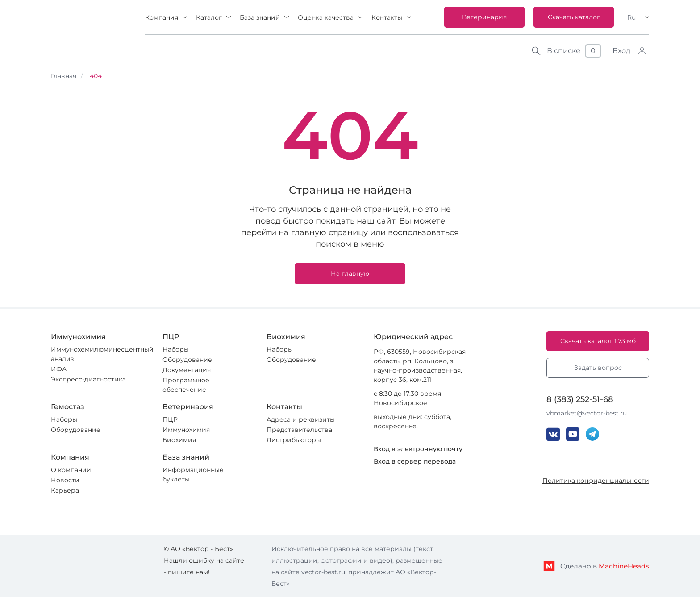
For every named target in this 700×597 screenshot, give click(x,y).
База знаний (260, 17)
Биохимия (179, 440)
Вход (621, 51)
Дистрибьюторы (294, 440)
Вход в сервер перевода (415, 461)
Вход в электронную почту (418, 449)
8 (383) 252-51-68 (580, 399)
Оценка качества (326, 17)
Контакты (387, 17)
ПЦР (170, 419)
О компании (71, 470)
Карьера (65, 490)
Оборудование (187, 360)
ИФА (59, 369)
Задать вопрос (598, 368)
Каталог (209, 17)
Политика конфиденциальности (596, 481)
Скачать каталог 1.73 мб (598, 341)
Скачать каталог (574, 17)
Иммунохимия (186, 430)
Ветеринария (484, 17)
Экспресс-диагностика (88, 379)
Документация (187, 370)
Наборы (176, 349)
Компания (162, 17)
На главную (350, 274)
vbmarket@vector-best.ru (587, 413)
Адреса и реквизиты (301, 419)
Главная (64, 76)
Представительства (299, 430)
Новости (65, 480)
